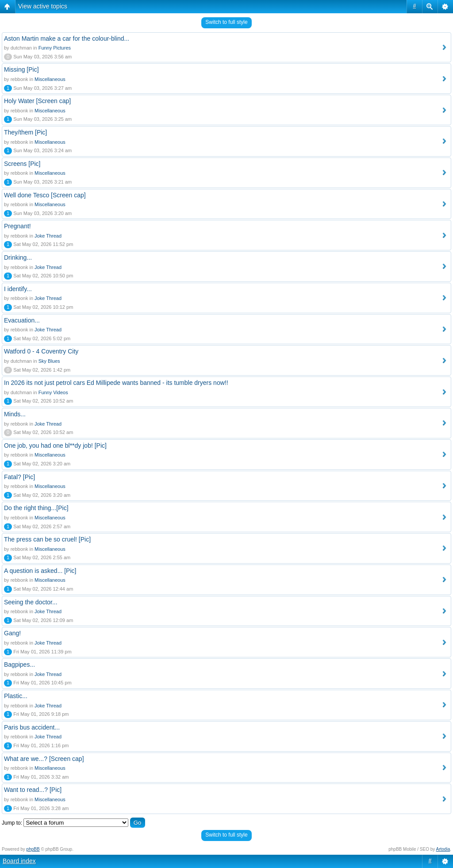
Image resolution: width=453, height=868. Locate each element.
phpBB (33, 849)
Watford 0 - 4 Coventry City (41, 351)
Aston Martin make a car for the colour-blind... (67, 38)
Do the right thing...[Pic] (36, 508)
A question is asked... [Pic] (40, 571)
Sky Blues (49, 361)
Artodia (443, 849)
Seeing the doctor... (31, 602)
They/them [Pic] (25, 132)
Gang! (12, 633)
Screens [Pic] (22, 164)
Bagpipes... (19, 664)
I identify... (18, 289)
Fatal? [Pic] (19, 477)
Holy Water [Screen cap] (37, 101)
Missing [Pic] (21, 69)
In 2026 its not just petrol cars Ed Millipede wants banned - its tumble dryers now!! (116, 383)
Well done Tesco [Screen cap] (45, 195)
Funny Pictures (55, 48)
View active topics (43, 6)
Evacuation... (22, 320)
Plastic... (16, 696)
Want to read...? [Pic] (33, 790)
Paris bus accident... (32, 727)
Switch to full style (226, 22)
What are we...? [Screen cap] (44, 759)
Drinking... (18, 257)
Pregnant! (17, 226)
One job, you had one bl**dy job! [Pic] (55, 446)
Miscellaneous (50, 79)
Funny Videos (53, 392)
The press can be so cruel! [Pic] (47, 539)
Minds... (15, 414)
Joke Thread (48, 236)
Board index (19, 861)
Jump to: (12, 823)
